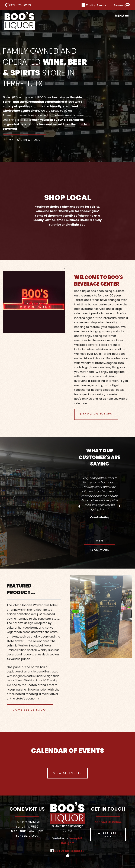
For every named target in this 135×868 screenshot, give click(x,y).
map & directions (25, 140)
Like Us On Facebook (69, 851)
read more (99, 550)
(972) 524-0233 (18, 5)
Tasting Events (94, 5)
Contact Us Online (108, 822)
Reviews (122, 5)
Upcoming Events (96, 414)
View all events (67, 773)
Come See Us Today (30, 710)
